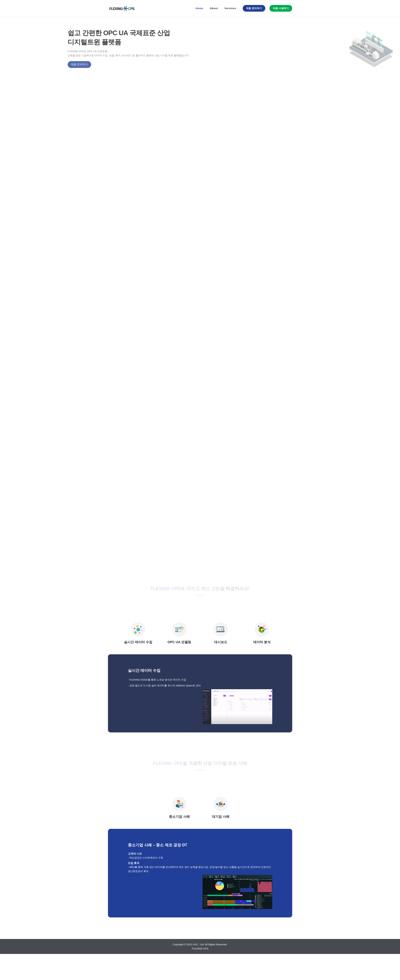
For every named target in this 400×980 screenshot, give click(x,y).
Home (199, 8)
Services (230, 8)
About (214, 8)
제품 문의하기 (254, 8)
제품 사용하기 (281, 8)
